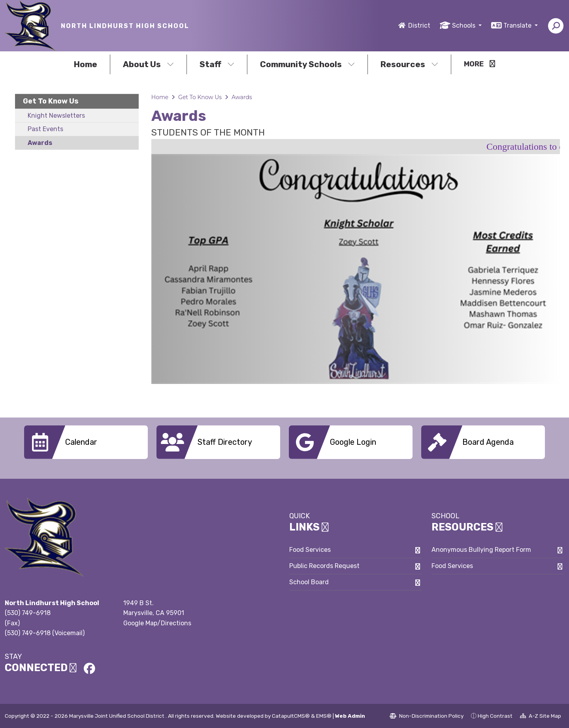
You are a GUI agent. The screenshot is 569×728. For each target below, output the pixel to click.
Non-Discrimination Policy (427, 717)
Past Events (45, 129)
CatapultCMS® (291, 716)
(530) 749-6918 (28, 613)
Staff (217, 64)
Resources (409, 64)
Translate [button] (518, 25)
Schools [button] (464, 25)
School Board (309, 582)
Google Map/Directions (157, 623)
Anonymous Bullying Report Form (481, 550)
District (419, 25)
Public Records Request (324, 566)
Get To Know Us (51, 101)
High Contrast (495, 716)
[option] (356, 269)
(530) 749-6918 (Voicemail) (45, 633)
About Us (148, 64)
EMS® (324, 716)
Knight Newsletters (56, 116)
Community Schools (307, 64)
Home (86, 64)
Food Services (310, 550)
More (480, 64)
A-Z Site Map (541, 717)
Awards (40, 143)
